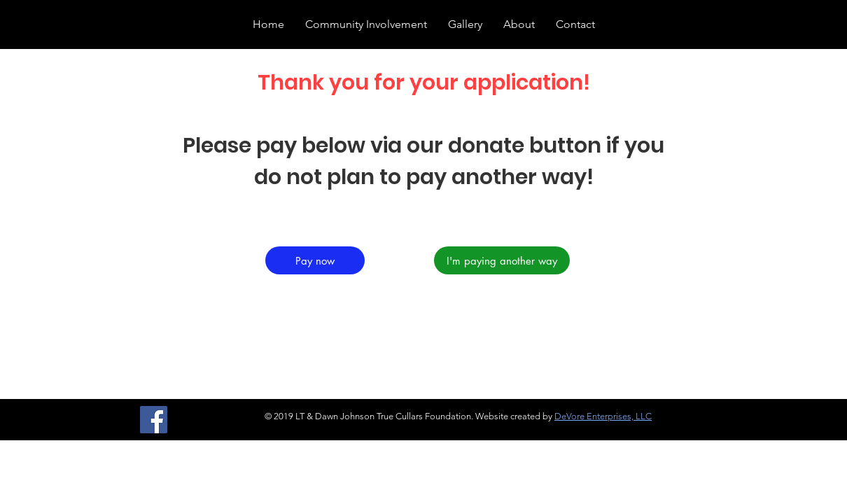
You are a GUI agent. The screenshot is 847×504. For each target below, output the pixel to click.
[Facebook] (154, 420)
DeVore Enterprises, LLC (603, 416)
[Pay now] (315, 260)
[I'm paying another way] (502, 260)
